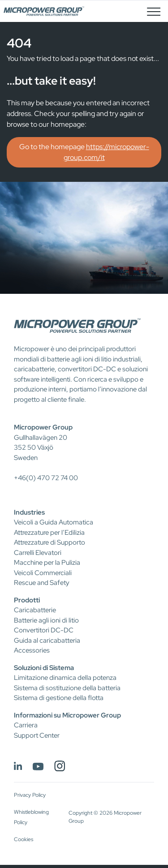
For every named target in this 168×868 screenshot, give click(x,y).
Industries (29, 512)
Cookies (24, 839)
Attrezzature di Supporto (50, 542)
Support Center (37, 735)
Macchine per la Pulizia (47, 563)
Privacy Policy (30, 795)
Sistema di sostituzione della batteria (67, 688)
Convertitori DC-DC (44, 630)
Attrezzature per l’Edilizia (49, 533)
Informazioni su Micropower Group (67, 715)
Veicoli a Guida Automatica (54, 522)
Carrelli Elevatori (38, 553)
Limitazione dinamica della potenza (65, 678)
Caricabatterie (35, 610)
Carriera (26, 725)
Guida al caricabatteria (47, 640)
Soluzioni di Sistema (44, 668)
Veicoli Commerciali (43, 573)
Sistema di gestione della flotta (59, 698)
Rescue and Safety (42, 583)
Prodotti (27, 600)
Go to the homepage (84, 152)
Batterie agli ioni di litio (46, 620)
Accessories (32, 650)
